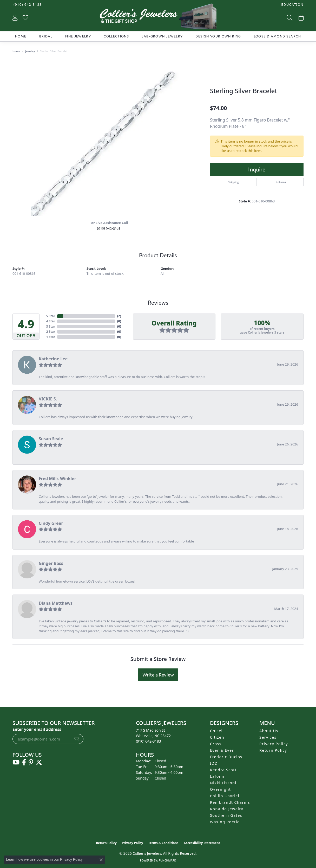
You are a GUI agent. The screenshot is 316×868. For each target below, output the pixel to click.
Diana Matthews (56, 603)
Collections (116, 36)
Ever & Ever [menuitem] (222, 750)
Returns (281, 182)
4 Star (51, 321)
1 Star (51, 337)
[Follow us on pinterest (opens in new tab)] (31, 762)
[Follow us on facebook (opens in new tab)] (24, 762)
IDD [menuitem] (214, 763)
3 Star (51, 326)
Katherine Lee (53, 359)
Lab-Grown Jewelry (162, 36)
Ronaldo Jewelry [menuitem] (227, 809)
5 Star (51, 316)
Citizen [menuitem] (217, 737)
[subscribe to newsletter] (76, 739)
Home (21, 36)
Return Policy (273, 750)
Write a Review (158, 675)
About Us (269, 731)
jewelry (30, 51)
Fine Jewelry (78, 36)
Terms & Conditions (163, 843)
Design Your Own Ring (218, 36)
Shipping (233, 182)
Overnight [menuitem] (220, 789)
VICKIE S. (48, 399)
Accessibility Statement (202, 843)
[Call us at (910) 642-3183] (149, 741)
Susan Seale (51, 439)
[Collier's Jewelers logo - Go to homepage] (158, 17)
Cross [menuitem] (216, 744)
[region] (109, 138)
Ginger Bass (51, 563)
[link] (27, 5)
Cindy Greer (51, 523)
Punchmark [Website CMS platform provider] (167, 860)
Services (268, 737)
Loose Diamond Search (277, 36)
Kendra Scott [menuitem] (223, 770)
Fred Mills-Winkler (57, 478)
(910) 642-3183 (109, 228)
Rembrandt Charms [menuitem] (230, 802)
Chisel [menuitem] (216, 731)
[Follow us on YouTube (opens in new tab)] (16, 762)
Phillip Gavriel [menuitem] (225, 796)
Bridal (46, 36)
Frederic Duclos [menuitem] (226, 757)
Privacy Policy (274, 744)
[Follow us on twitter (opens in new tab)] (39, 762)
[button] (292, 5)
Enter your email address (37, 729)
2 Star (51, 332)
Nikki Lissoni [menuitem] (223, 783)
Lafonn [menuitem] (217, 776)
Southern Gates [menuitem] (226, 815)
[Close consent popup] (101, 860)
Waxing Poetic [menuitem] (225, 822)
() (119, 316)
